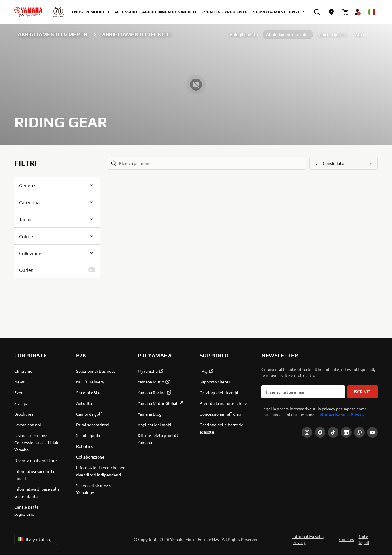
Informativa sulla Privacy (341, 414)
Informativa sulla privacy (308, 539)
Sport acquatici (332, 34)
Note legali (364, 539)
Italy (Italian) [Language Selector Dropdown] (34, 539)
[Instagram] (307, 432)
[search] (317, 12)
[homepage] (28, 12)
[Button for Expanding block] (57, 185)
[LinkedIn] (346, 432)
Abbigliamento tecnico (288, 34)
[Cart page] (346, 12)
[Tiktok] (333, 432)
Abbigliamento (244, 34)
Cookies (346, 539)
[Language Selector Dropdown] (372, 12)
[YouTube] (372, 432)
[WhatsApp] (359, 432)
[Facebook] (320, 432)
